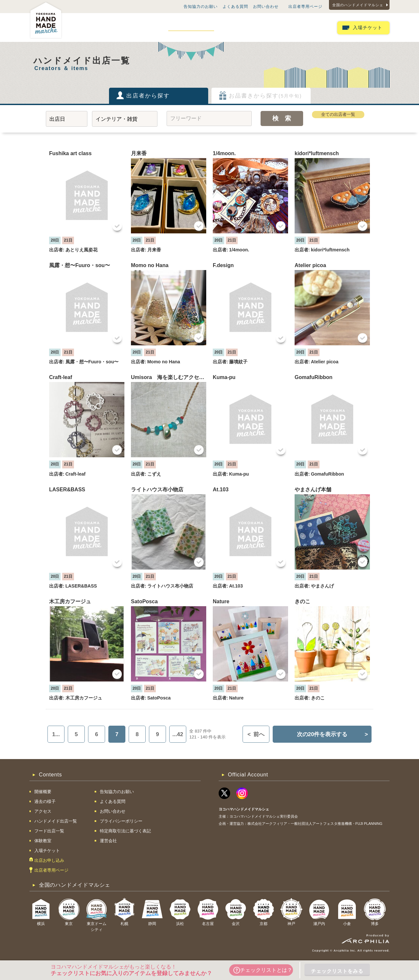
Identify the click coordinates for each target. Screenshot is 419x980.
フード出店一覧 (241, 27)
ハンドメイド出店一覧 (191, 27)
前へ (256, 734)
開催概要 (85, 27)
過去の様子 (117, 27)
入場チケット (368, 28)
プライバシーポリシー (121, 821)
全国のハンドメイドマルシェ (358, 5)
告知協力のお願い (201, 7)
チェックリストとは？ (263, 970)
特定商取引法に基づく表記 (125, 831)
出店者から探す (148, 96)
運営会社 (108, 841)
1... (56, 734)
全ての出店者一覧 (338, 114)
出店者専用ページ (305, 7)
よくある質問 (235, 7)
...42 (178, 734)
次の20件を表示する (332, 734)
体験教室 (277, 27)
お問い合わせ (266, 7)
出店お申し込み (313, 27)
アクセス (148, 27)
